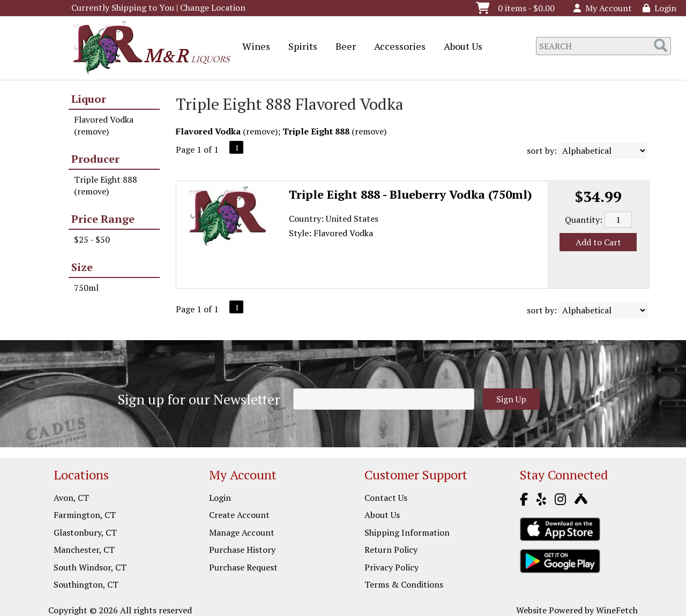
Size (82, 267)
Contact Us (386, 498)
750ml (86, 288)
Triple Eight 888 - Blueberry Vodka (411, 194)
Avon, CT (71, 498)
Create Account (239, 515)
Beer (342, 47)
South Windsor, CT (90, 567)
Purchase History (242, 550)
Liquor (89, 99)
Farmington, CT (85, 515)
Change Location (213, 7)
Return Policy (391, 550)
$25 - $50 (92, 239)
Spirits (299, 47)
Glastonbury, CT (85, 532)
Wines (253, 47)
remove (260, 131)
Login (659, 8)
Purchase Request (243, 567)
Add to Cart (598, 242)
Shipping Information (407, 532)
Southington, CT (86, 584)
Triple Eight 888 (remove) (106, 185)
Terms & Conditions (404, 584)
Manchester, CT (84, 550)
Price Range (103, 219)
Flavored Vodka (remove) (104, 125)
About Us (460, 47)
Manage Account (242, 532)
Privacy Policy (392, 567)
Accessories (396, 47)
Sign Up (511, 399)
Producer (95, 159)
